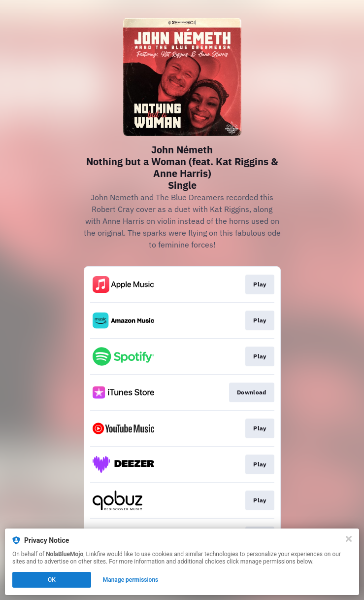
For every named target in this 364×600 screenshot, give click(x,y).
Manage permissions (131, 580)
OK (52, 580)
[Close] (349, 539)
